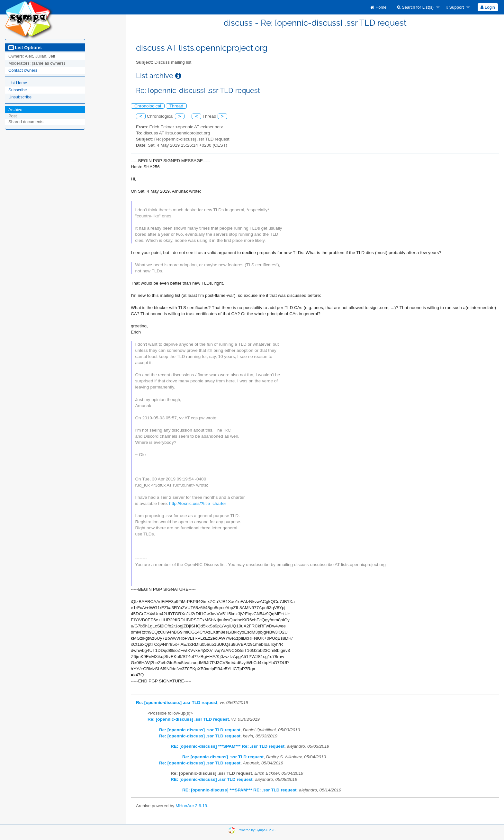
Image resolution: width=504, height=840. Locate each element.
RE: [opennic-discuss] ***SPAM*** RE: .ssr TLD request (239, 790)
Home (378, 7)
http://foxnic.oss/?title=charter (198, 503)
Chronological (148, 106)
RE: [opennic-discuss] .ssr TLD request (212, 779)
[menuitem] (378, 7)
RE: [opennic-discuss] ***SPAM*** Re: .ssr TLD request (228, 746)
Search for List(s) (415, 7)
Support (455, 7)
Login (488, 7)
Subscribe (18, 90)
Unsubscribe (20, 97)
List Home (18, 83)
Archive (15, 110)
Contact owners (23, 70)
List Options (25, 48)
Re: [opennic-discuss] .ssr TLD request (177, 703)
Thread (176, 106)
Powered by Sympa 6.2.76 (256, 830)
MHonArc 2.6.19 (191, 806)
